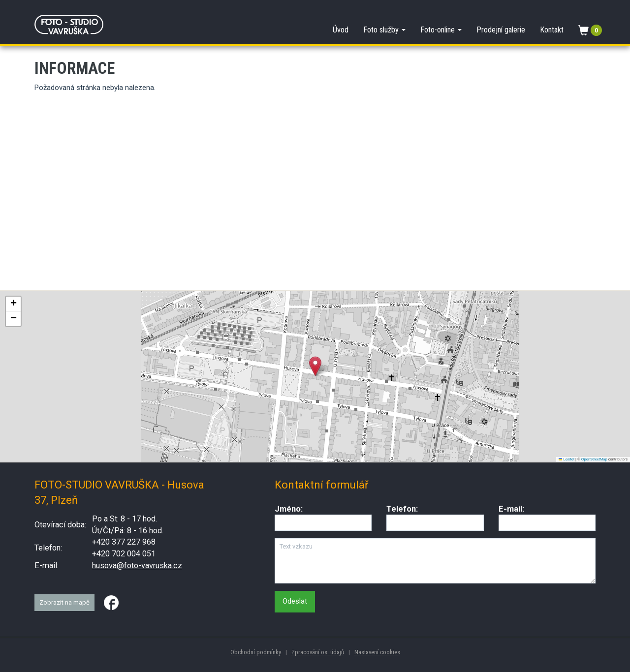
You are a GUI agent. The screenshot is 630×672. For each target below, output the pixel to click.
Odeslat (295, 601)
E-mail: (511, 509)
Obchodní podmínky (256, 652)
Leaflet (567, 459)
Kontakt (552, 30)
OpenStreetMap (594, 459)
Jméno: (289, 509)
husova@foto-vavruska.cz (137, 565)
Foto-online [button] (441, 30)
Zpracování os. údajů (318, 652)
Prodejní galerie (501, 30)
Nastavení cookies (377, 652)
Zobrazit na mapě (64, 602)
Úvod (341, 30)
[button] (315, 366)
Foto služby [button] (384, 30)
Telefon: (402, 509)
